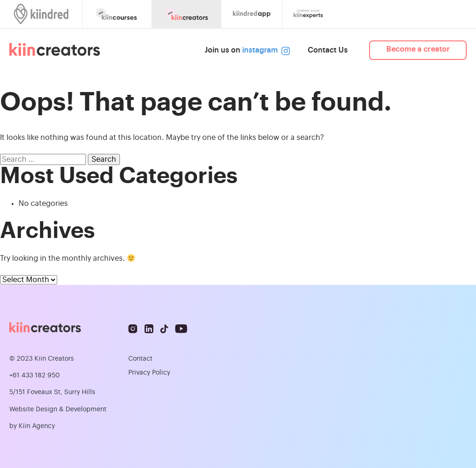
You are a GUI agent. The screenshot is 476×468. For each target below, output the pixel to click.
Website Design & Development (58, 409)
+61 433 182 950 (35, 376)
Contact (140, 359)
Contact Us (328, 50)
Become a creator (418, 49)
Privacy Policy (149, 373)
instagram (264, 50)
